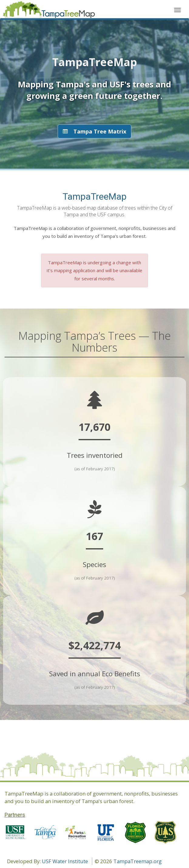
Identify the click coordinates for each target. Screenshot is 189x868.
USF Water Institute (65, 861)
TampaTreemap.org (138, 861)
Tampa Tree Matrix (94, 131)
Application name (49, 11)
